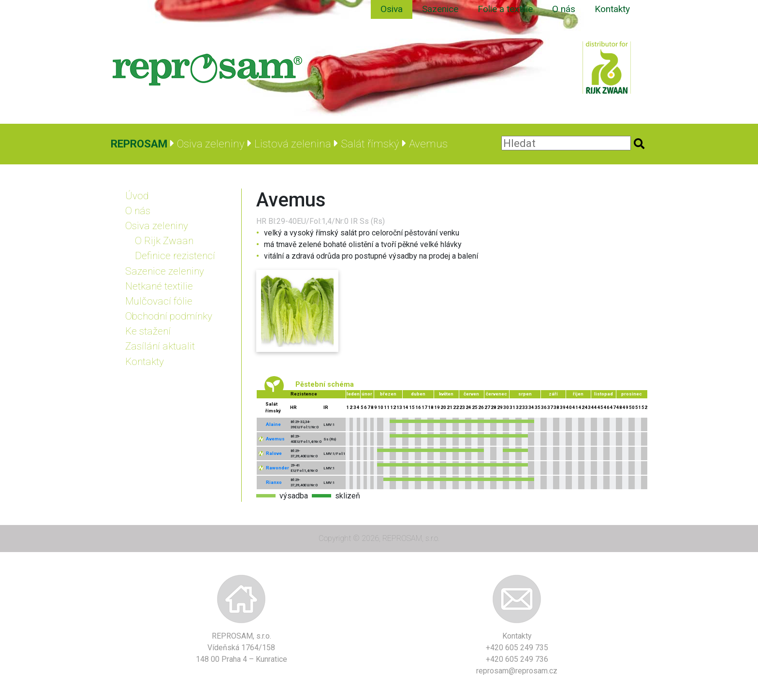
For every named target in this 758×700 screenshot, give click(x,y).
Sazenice (440, 9)
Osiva (392, 9)
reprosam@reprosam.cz (517, 671)
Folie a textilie (505, 9)
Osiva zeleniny (157, 226)
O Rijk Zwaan (164, 241)
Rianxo (274, 482)
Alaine (273, 424)
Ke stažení (148, 331)
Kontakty (612, 9)
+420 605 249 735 (517, 648)
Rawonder (277, 468)
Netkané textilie (159, 286)
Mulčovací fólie (159, 301)
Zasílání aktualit (160, 346)
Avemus (275, 439)
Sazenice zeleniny (165, 271)
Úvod (137, 196)
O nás (564, 9)
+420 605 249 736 (517, 659)
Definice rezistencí (175, 256)
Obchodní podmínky (169, 316)
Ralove (274, 453)
